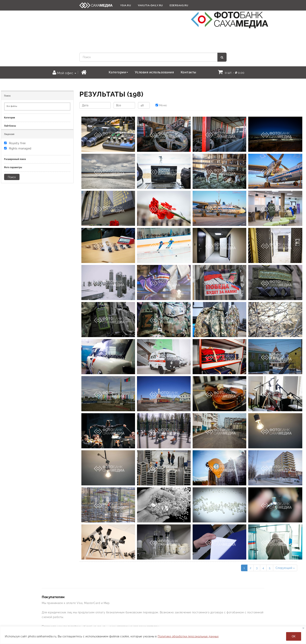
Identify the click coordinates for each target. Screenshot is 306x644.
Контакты (189, 72)
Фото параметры (13, 167)
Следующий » (285, 568)
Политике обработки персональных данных (188, 636)
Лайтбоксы (10, 126)
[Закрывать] (303, 628)
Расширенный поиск (15, 159)
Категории (118, 72)
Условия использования (154, 72)
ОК (294, 636)
